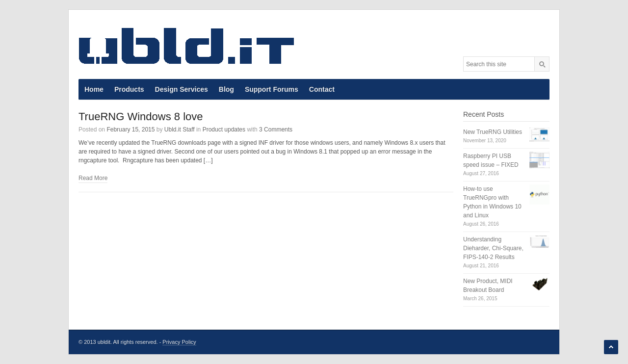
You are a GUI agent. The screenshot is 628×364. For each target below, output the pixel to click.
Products (129, 89)
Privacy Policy (179, 342)
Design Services (182, 89)
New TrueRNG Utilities (493, 132)
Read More (93, 178)
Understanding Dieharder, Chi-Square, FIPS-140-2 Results (493, 248)
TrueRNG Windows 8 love (141, 117)
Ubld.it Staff (180, 130)
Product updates (224, 130)
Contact (322, 89)
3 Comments (276, 130)
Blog (226, 89)
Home (94, 89)
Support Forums (272, 89)
